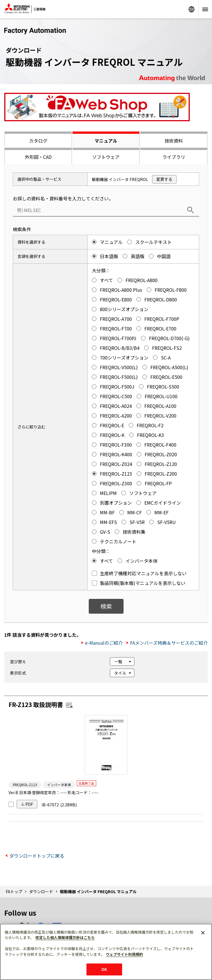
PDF (29, 804)
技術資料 (174, 141)
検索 (106, 606)
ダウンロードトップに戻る (37, 856)
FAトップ (14, 891)
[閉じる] (203, 933)
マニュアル (106, 141)
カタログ (38, 141)
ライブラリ (174, 157)
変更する (164, 179)
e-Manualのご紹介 (104, 643)
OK (104, 969)
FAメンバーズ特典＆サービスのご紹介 (169, 643)
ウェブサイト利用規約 (124, 954)
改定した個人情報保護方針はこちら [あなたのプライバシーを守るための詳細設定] (65, 937)
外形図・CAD (38, 157)
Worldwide (191, 9)
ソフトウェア (106, 157)
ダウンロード (41, 891)
